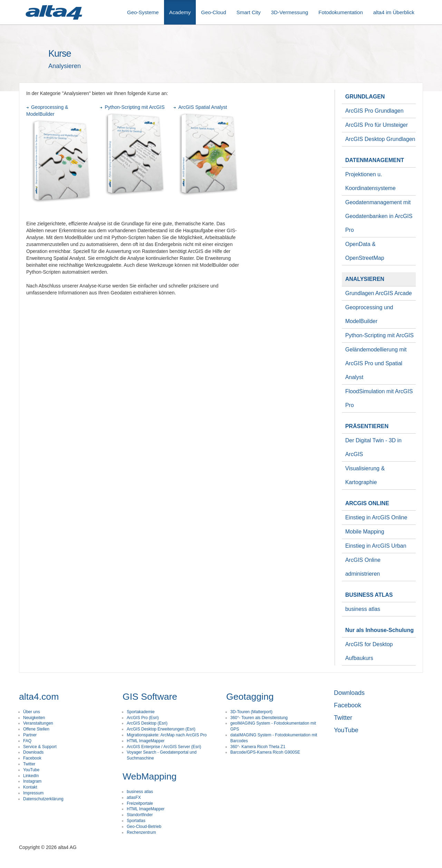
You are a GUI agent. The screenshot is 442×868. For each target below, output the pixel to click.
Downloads (33, 752)
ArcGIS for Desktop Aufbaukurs (369, 651)
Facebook (32, 758)
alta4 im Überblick (394, 12)
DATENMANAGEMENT (375, 160)
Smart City (249, 12)
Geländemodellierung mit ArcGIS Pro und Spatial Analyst (376, 363)
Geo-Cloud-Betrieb (144, 827)
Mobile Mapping (365, 532)
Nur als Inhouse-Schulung (379, 630)
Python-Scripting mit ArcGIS (132, 107)
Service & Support (40, 747)
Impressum (33, 793)
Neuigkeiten (34, 718)
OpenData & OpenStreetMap (365, 251)
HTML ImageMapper (146, 741)
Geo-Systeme (143, 12)
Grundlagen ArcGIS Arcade (379, 293)
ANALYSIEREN (365, 279)
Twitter (29, 764)
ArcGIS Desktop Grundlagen (380, 139)
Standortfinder (140, 815)
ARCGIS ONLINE (367, 503)
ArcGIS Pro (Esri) (143, 718)
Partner (30, 735)
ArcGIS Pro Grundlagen (374, 111)
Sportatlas (136, 821)
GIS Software (150, 697)
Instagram (32, 781)
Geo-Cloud (214, 12)
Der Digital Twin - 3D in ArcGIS (373, 447)
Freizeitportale (140, 803)
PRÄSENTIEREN (367, 426)
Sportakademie (141, 712)
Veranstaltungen (38, 723)
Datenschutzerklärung (43, 799)
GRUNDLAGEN (365, 97)
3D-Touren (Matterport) (251, 712)
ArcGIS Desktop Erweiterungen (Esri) (161, 729)
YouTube (31, 770)
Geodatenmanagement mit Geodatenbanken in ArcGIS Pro (379, 216)
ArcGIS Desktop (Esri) (147, 723)
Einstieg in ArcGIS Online (376, 517)
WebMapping (150, 776)
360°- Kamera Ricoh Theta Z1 (258, 747)
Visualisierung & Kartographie (365, 475)
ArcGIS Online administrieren (363, 567)
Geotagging (250, 697)
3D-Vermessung (290, 12)
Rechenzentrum (141, 832)
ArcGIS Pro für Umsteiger (377, 125)
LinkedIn (31, 776)
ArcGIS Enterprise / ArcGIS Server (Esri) (164, 747)
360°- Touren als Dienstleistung (259, 718)
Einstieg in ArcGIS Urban (376, 546)
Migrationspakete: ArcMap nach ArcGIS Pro (167, 735)
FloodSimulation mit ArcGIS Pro (379, 398)
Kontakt (30, 787)
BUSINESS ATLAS (369, 595)
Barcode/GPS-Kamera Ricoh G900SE (265, 752)
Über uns (32, 712)
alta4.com (39, 697)
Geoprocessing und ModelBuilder (369, 314)
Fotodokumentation (340, 12)
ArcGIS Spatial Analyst (200, 107)
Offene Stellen (36, 729)
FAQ (27, 741)
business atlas (363, 609)
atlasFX (134, 798)
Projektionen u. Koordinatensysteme (371, 181)
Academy (180, 12)
